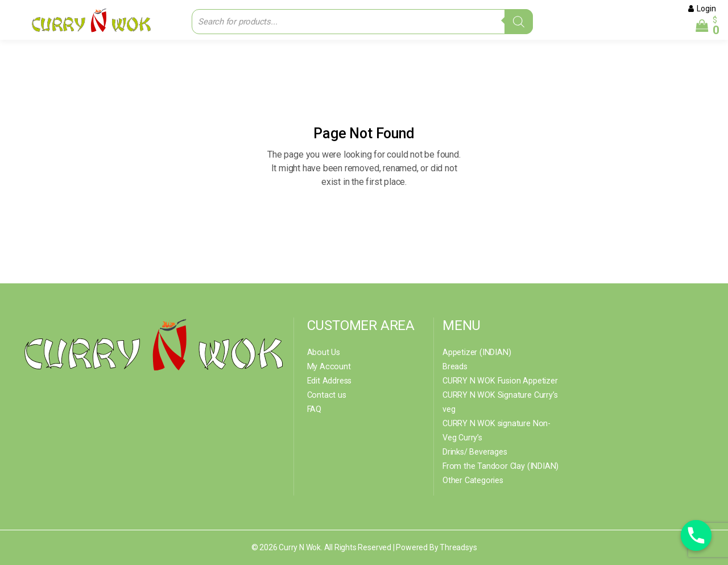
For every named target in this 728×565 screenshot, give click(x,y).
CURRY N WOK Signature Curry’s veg (498, 402)
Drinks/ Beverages (475, 452)
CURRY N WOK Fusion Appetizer (498, 381)
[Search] (519, 22)
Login (706, 9)
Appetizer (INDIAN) (475, 352)
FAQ (314, 409)
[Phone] (696, 535)
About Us (323, 352)
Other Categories (472, 480)
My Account (328, 366)
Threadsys (458, 547)
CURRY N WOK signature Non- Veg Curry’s (502, 430)
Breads (455, 366)
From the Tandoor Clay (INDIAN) (497, 466)
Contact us (326, 395)
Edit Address (329, 381)
